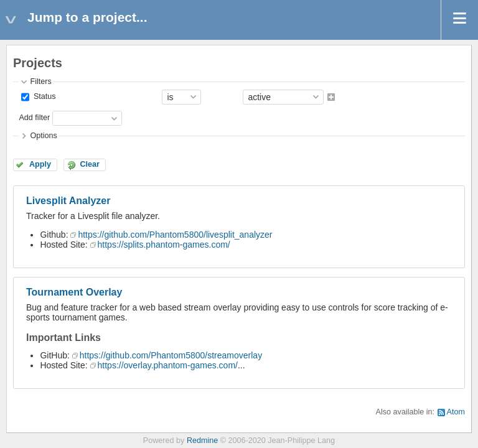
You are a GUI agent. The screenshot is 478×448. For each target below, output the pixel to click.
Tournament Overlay (74, 292)
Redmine (202, 441)
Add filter (34, 118)
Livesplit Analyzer (68, 201)
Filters (40, 82)
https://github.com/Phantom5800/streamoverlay (171, 355)
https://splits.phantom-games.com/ (164, 245)
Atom (456, 412)
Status (43, 96)
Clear (90, 164)
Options (43, 136)
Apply (40, 164)
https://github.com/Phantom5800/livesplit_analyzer (175, 235)
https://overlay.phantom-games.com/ (168, 365)
